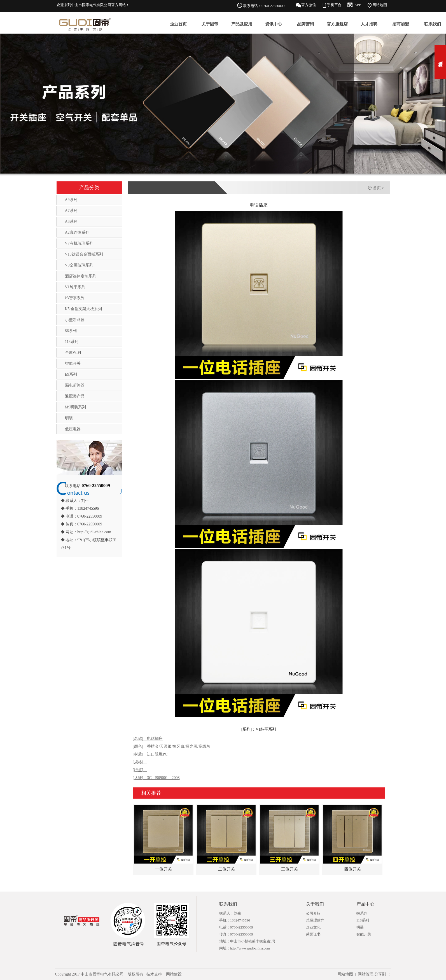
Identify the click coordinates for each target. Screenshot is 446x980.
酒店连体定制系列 (81, 276)
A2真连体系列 (77, 232)
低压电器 (73, 429)
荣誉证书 (313, 934)
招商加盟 (401, 24)
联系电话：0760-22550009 (264, 6)
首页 (377, 188)
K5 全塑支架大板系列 (84, 309)
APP (358, 5)
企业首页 (178, 24)
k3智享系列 (75, 298)
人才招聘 (369, 24)
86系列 (71, 331)
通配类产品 (75, 396)
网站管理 (366, 974)
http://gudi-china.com (94, 532)
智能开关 (73, 363)
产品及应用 (242, 24)
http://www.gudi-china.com (250, 948)
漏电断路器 (75, 385)
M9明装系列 (75, 407)
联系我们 (433, 24)
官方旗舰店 (337, 24)
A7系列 (71, 211)
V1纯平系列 (75, 287)
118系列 (72, 342)
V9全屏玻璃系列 (79, 265)
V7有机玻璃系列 (79, 243)
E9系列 (71, 374)
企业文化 (313, 927)
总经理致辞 (315, 920)
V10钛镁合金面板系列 (84, 254)
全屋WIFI (73, 353)
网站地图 (380, 5)
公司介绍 (313, 913)
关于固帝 (210, 24)
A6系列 (71, 222)
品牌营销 (305, 24)
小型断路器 (75, 320)
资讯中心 (274, 24)
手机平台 (334, 5)
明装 (69, 418)
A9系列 (71, 200)
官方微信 (309, 5)
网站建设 (174, 974)
